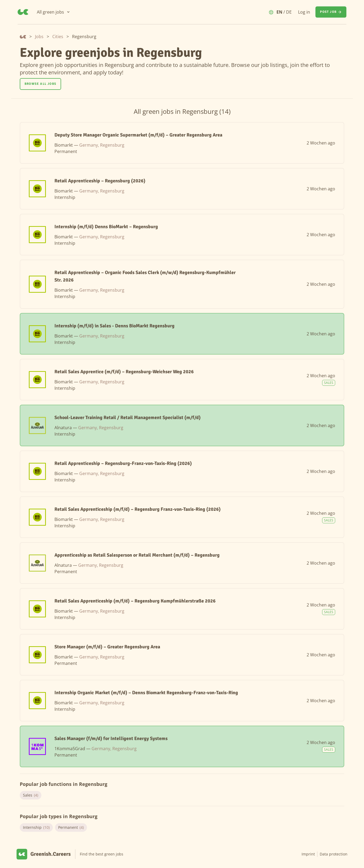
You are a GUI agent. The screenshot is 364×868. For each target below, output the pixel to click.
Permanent (71, 827)
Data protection (334, 854)
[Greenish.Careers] (23, 12)
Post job (331, 12)
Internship (36, 827)
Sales (31, 795)
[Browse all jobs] (40, 84)
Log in (304, 12)
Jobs (39, 37)
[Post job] (331, 12)
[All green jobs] (54, 12)
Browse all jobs (40, 84)
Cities (58, 37)
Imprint (308, 854)
